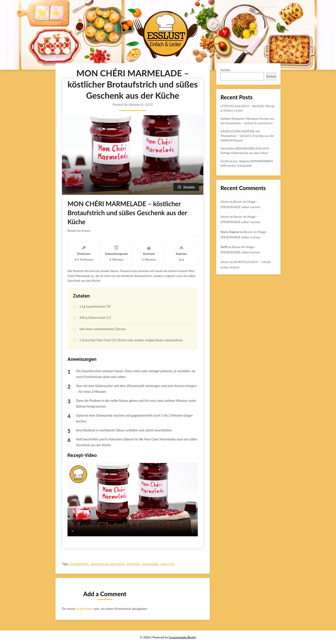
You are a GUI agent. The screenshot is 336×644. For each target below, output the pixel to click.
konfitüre (133, 564)
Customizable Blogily (182, 637)
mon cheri (168, 564)
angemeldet (84, 609)
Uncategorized (267, 7)
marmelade (150, 564)
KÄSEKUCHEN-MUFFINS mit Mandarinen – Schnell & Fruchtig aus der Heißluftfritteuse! (247, 136)
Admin (225, 202)
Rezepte (243, 7)
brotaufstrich (79, 564)
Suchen (225, 70)
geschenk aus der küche (108, 564)
